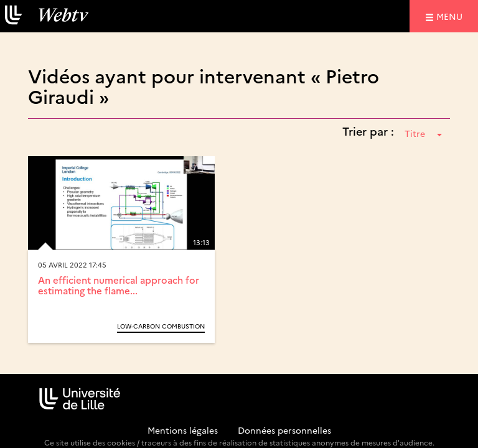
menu (451, 16)
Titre (423, 133)
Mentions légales (183, 430)
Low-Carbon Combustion (161, 326)
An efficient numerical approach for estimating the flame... (119, 285)
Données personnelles (284, 430)
